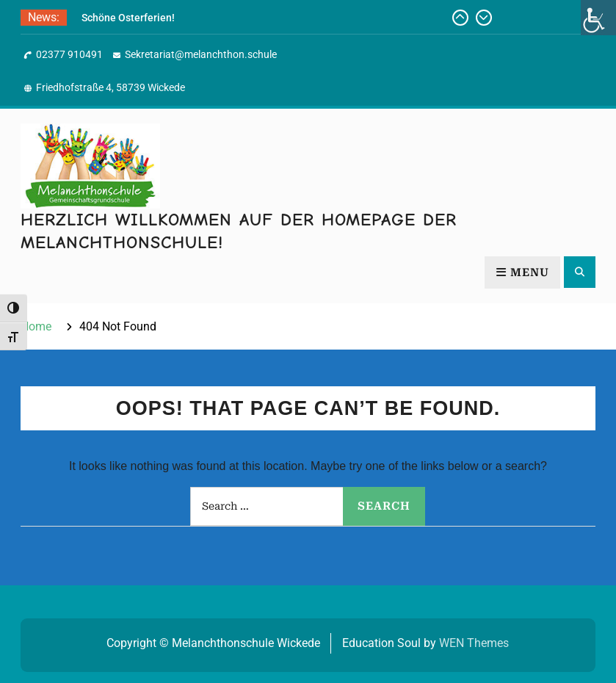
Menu (522, 272)
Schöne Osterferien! (128, 18)
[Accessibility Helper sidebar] (598, 18)
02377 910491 (69, 54)
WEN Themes (474, 643)
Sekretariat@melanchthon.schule (201, 54)
